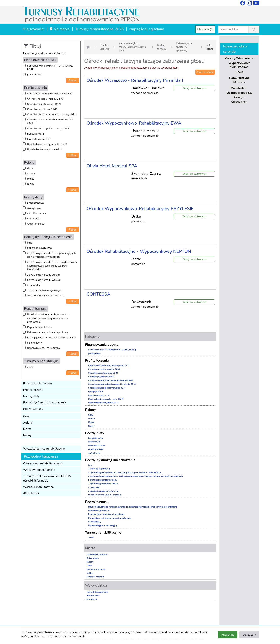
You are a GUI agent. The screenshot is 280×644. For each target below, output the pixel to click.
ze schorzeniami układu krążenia (46, 296)
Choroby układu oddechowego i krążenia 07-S (51, 121)
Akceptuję (228, 635)
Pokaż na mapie (205, 72)
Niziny (31, 184)
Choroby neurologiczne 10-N (44, 104)
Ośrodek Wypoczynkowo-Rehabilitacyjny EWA (134, 123)
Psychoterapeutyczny (40, 327)
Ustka (90, 573)
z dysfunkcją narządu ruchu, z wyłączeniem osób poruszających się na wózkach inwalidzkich (52, 266)
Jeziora (31, 174)
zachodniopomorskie (97, 592)
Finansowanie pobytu (38, 384)
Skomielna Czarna (96, 569)
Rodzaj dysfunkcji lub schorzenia (45, 402)
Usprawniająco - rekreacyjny (44, 348)
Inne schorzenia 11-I (39, 139)
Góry (30, 168)
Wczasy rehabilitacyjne (39, 487)
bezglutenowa (35, 203)
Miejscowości (33, 29)
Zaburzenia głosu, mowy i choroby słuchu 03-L (132, 47)
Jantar (90, 562)
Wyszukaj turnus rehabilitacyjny (44, 449)
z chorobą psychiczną (39, 248)
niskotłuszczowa (37, 213)
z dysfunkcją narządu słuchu (43, 275)
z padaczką (34, 285)
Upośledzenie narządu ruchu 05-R (47, 144)
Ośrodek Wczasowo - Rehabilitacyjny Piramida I (135, 80)
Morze (31, 179)
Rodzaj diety (31, 396)
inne (30, 243)
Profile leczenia (33, 390)
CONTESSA (99, 294)
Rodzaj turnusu (33, 409)
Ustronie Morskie (95, 577)
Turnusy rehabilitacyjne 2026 (100, 29)
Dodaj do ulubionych (194, 88)
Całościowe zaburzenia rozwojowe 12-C (51, 94)
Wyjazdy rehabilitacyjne (39, 470)
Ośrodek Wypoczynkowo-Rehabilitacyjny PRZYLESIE (140, 209)
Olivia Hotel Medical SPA (112, 166)
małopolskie (93, 596)
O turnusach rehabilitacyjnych (43, 463)
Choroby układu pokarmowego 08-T (48, 129)
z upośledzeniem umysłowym (44, 290)
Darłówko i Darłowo (97, 554)
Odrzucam (249, 635)
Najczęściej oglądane (147, 29)
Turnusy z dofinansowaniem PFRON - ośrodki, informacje (48, 478)
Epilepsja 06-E (36, 134)
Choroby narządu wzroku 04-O (45, 99)
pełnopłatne (34, 75)
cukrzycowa (34, 208)
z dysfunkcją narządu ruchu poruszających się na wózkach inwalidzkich (51, 255)
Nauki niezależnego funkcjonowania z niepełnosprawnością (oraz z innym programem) (49, 318)
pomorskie (92, 599)
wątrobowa (34, 219)
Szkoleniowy (35, 343)
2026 (30, 367)
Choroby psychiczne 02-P (42, 109)
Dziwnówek (93, 558)
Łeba (89, 566)
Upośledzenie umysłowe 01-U (45, 149)
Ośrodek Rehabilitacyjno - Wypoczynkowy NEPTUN (139, 251)
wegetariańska (36, 224)
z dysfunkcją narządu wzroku (44, 280)
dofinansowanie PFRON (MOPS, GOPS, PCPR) (50, 68)
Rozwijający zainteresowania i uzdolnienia (51, 338)
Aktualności (31, 493)
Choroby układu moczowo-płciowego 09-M (52, 114)
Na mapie (59, 29)
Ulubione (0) (205, 29)
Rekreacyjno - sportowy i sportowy (48, 332)
